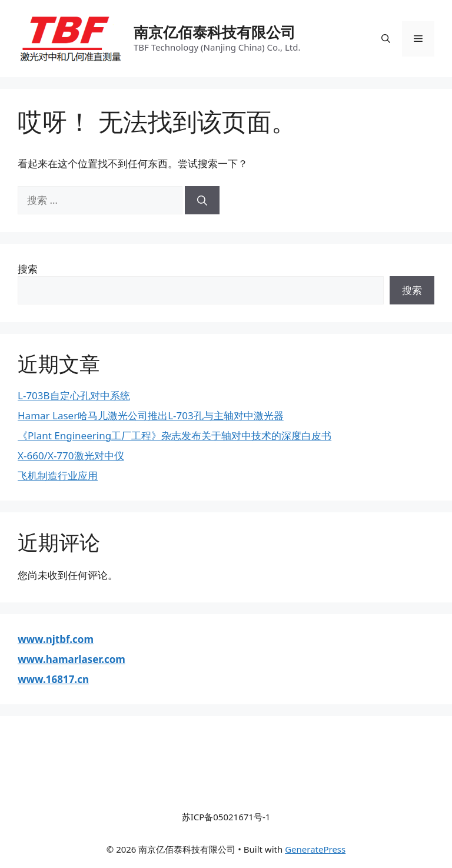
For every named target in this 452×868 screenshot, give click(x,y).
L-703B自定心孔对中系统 (74, 395)
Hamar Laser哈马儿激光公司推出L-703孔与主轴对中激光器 (151, 415)
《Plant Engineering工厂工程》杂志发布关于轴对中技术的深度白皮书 (175, 435)
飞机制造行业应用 (58, 476)
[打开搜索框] (386, 39)
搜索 (28, 269)
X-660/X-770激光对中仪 (71, 455)
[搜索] (202, 200)
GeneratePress (315, 849)
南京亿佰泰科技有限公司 (215, 32)
